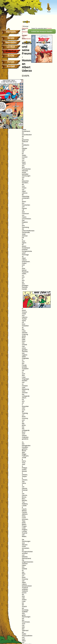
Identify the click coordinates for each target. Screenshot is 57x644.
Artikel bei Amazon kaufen (42, 31)
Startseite (11, 32)
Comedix (49, 28)
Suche (11, 56)
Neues (11, 38)
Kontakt (11, 66)
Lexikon (11, 47)
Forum (11, 62)
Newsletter (11, 42)
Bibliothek (25, 32)
